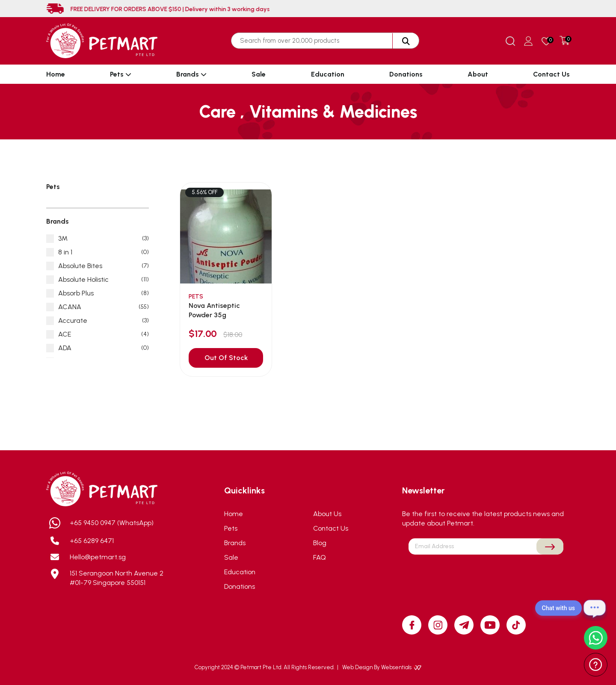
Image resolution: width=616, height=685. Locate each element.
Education (328, 74)
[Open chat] (595, 608)
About (478, 74)
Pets (121, 74)
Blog (320, 543)
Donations (406, 74)
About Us (327, 514)
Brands (191, 74)
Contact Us (551, 74)
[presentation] (486, 575)
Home (56, 74)
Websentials (401, 667)
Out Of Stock (226, 358)
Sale (259, 74)
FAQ (320, 557)
